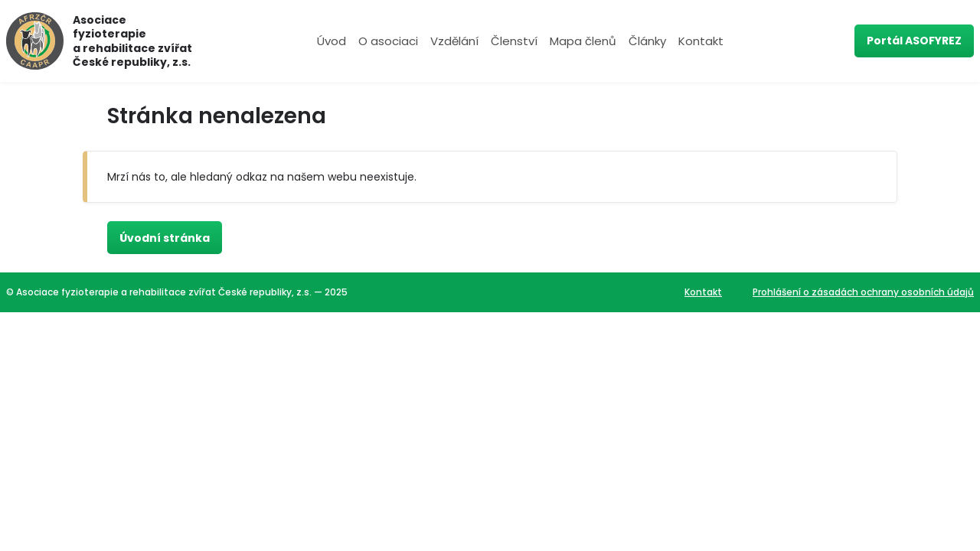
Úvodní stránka (165, 238)
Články (647, 41)
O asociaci (388, 41)
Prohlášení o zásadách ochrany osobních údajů (863, 292)
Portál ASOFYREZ (914, 41)
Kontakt (701, 41)
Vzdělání (454, 41)
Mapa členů (583, 41)
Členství (514, 41)
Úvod (332, 41)
